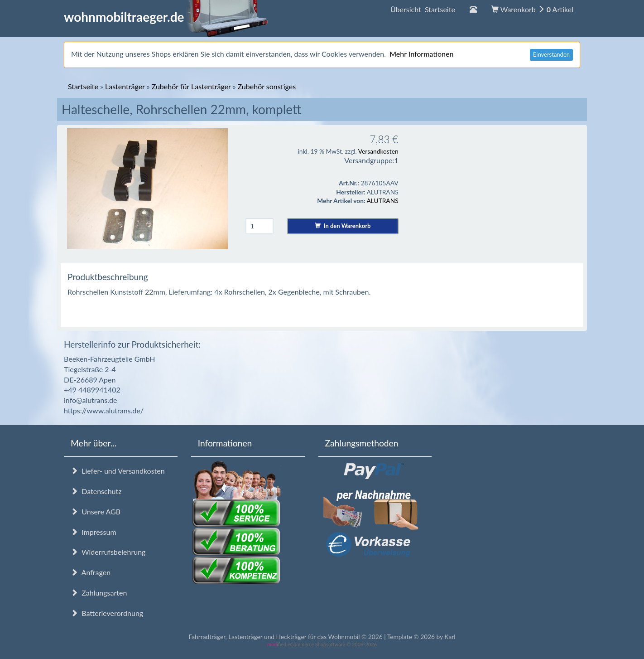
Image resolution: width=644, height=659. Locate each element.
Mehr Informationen (421, 54)
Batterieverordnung (107, 613)
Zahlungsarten (99, 593)
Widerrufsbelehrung (108, 552)
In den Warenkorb (343, 226)
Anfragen (91, 572)
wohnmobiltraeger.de (166, 17)
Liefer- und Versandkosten (118, 471)
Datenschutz (96, 491)
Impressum (94, 532)
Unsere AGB (96, 511)
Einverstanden (551, 54)
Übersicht (423, 9)
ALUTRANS (383, 201)
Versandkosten (378, 151)
